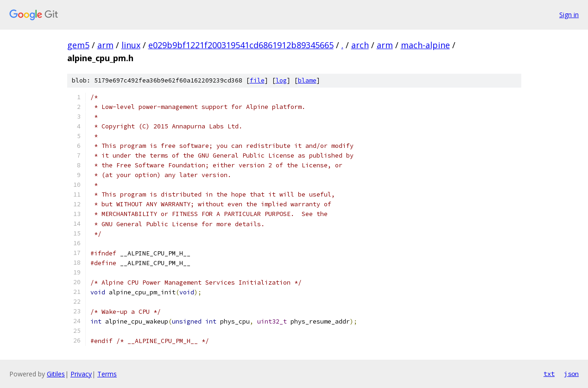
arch (360, 45)
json (571, 374)
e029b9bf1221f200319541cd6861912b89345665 (241, 45)
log (281, 80)
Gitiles (56, 374)
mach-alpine (425, 45)
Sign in (569, 15)
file (257, 80)
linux (131, 45)
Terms (107, 374)
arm (105, 45)
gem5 (78, 45)
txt (549, 374)
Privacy (81, 374)
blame (307, 80)
